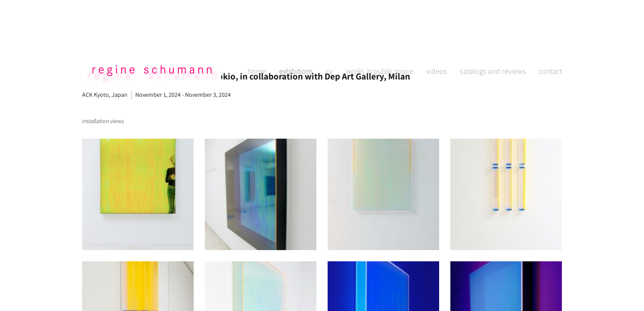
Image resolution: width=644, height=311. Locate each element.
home (257, 42)
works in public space (379, 42)
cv (329, 42)
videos (437, 42)
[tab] (103, 121)
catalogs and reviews (493, 42)
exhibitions (296, 42)
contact (550, 42)
